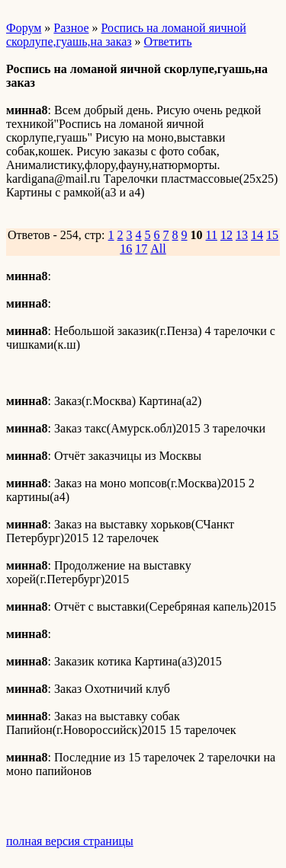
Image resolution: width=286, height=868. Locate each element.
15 (272, 235)
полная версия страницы (70, 841)
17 (141, 249)
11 (212, 235)
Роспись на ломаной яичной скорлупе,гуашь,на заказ (126, 35)
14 (257, 235)
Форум (24, 28)
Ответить (168, 41)
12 (227, 235)
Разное (71, 28)
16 (126, 249)
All (158, 249)
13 (242, 235)
